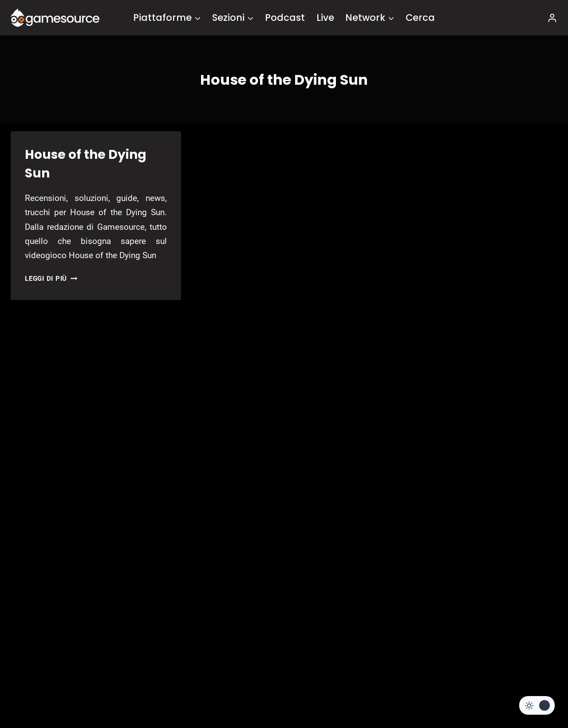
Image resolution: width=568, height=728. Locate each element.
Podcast (285, 18)
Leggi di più (51, 279)
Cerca (420, 18)
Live (325, 18)
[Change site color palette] (537, 705)
